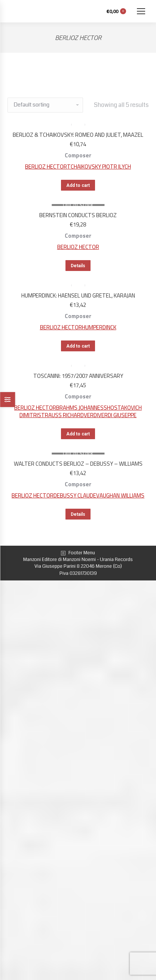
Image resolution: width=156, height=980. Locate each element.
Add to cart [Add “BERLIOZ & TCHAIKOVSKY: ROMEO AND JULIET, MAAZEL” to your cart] (78, 185)
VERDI (91, 415)
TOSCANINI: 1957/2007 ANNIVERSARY (78, 376)
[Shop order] (45, 105)
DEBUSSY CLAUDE (75, 495)
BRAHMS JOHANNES (80, 408)
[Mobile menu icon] (141, 11)
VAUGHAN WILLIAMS (120, 495)
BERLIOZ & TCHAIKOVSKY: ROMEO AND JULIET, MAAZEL (78, 135)
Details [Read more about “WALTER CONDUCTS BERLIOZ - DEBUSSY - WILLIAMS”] (78, 514)
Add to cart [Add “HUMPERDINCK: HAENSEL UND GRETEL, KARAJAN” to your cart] (78, 346)
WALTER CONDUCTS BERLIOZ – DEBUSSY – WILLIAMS (78, 464)
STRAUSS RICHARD (61, 415)
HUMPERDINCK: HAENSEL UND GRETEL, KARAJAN (78, 295)
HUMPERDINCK (99, 327)
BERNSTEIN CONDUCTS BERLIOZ (78, 215)
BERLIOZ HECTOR (46, 167)
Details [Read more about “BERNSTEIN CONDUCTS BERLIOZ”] (78, 266)
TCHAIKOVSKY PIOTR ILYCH (99, 167)
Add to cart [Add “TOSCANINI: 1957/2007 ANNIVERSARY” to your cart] (78, 434)
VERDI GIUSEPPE (117, 415)
